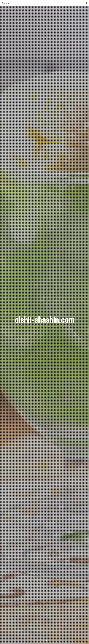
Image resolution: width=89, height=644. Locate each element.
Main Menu (44, 3)
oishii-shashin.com (44, 320)
